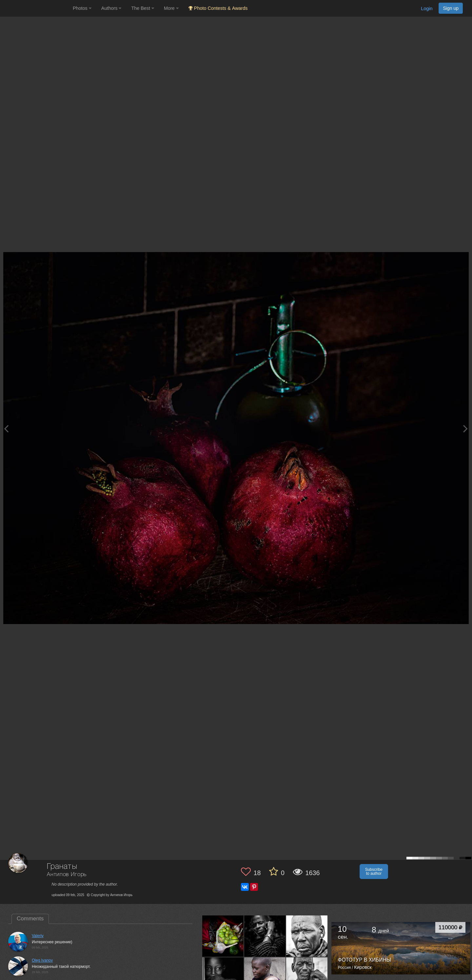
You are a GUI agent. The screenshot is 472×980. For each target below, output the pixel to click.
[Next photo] (465, 429)
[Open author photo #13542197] (307, 936)
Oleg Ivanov (42, 960)
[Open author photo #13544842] (265, 936)
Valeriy (38, 936)
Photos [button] (82, 8)
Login (427, 9)
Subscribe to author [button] (374, 872)
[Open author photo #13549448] (223, 936)
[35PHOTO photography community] (36, 8)
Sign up (451, 8)
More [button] (171, 8)
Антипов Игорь (67, 875)
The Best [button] (143, 8)
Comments (30, 919)
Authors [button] (111, 8)
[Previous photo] (6, 429)
